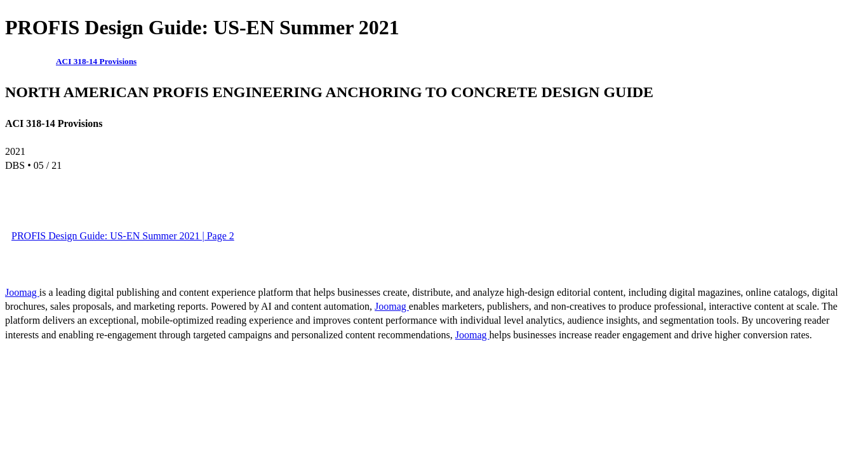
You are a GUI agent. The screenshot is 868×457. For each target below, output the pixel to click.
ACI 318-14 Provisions (96, 61)
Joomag (22, 292)
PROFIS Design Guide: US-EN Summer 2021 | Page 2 (123, 236)
